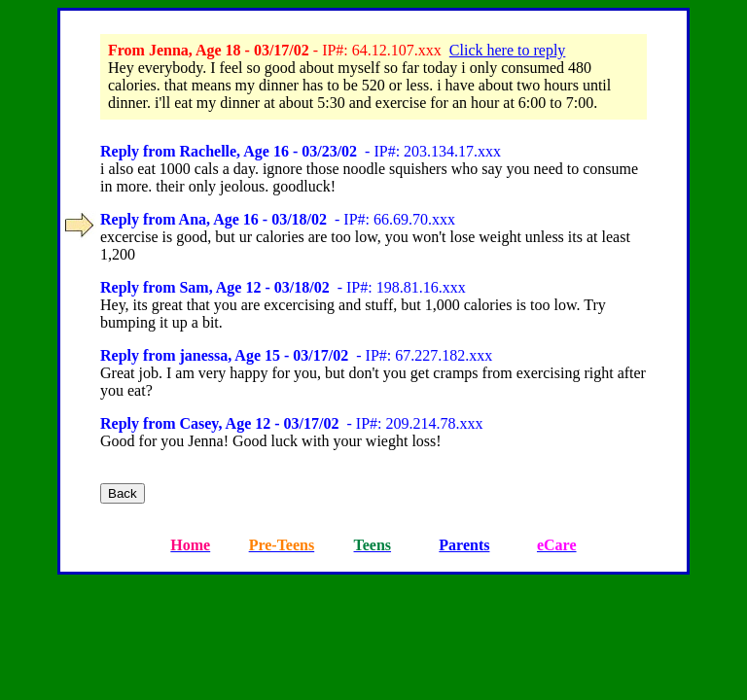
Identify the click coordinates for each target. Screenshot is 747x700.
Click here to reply (508, 50)
